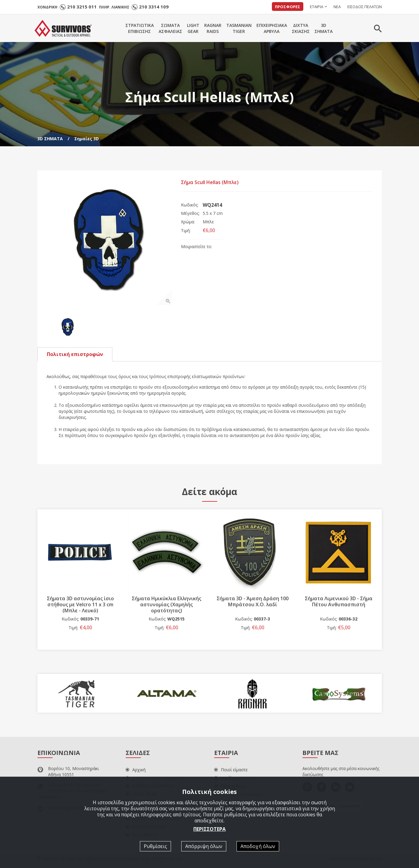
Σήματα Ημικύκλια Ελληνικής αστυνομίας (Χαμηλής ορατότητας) (166, 605)
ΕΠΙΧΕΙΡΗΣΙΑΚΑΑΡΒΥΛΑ (272, 28)
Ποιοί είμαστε (231, 770)
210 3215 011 (82, 7)
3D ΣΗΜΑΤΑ (50, 139)
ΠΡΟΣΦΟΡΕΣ (288, 7)
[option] (109, 242)
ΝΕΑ (337, 7)
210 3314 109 (154, 7)
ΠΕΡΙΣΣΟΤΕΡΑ (209, 829)
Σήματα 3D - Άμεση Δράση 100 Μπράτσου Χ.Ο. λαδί (253, 602)
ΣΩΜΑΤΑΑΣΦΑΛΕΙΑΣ (170, 28)
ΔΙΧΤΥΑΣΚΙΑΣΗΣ (301, 28)
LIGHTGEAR (193, 28)
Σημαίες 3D (87, 139)
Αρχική (136, 770)
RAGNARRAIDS (213, 28)
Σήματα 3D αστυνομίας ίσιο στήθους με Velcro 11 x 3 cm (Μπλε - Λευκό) (80, 605)
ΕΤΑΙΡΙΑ (317, 7)
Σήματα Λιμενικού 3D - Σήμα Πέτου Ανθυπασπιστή (339, 602)
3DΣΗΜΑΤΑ (324, 28)
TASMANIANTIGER (239, 28)
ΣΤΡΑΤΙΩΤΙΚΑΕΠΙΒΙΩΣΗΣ (140, 28)
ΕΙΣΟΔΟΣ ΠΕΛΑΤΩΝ (365, 7)
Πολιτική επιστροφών (75, 355)
